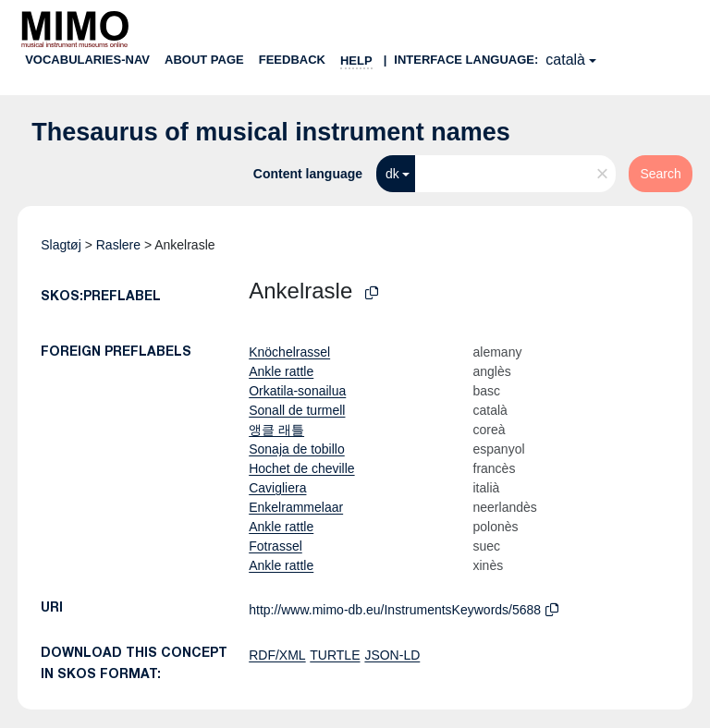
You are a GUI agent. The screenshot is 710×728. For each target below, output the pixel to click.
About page (204, 60)
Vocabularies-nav (87, 60)
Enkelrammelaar (296, 507)
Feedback (292, 60)
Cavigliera (277, 488)
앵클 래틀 (276, 430)
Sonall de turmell (297, 410)
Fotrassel (275, 546)
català (565, 60)
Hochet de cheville (301, 468)
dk (392, 174)
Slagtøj (61, 245)
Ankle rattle (281, 371)
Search (660, 174)
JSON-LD (392, 655)
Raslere (118, 245)
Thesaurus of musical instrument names (271, 132)
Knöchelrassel (289, 352)
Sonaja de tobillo (297, 449)
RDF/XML (277, 655)
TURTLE (335, 655)
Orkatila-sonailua (297, 391)
